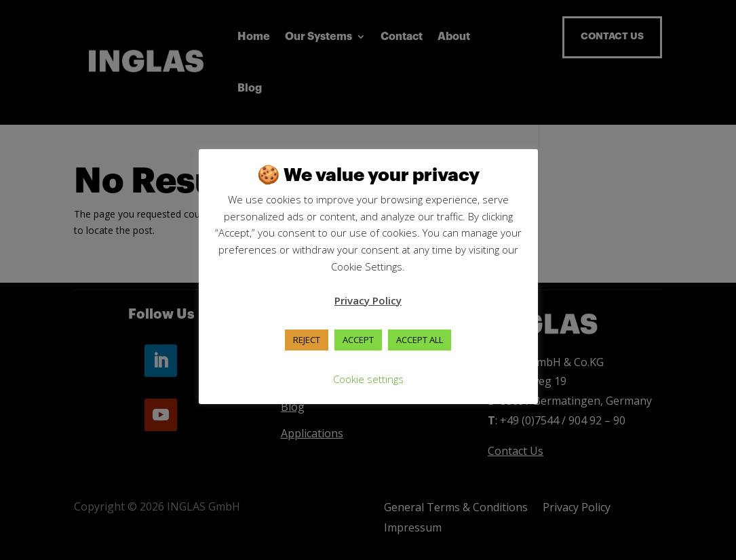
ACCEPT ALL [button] (420, 340)
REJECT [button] (307, 340)
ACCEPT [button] (358, 340)
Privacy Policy (368, 300)
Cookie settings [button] (368, 379)
